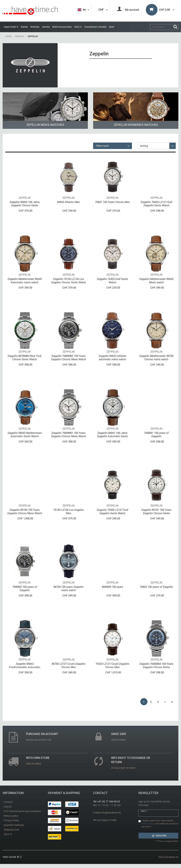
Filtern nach (102, 146)
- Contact (8, 802)
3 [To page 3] (158, 702)
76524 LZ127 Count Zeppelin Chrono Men (112, 666)
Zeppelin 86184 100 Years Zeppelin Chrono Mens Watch (25, 512)
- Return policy (10, 816)
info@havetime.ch (111, 813)
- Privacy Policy (11, 820)
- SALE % (7, 834)
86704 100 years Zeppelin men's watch (68, 589)
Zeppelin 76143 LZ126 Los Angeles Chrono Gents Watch (69, 281)
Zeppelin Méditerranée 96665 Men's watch (156, 281)
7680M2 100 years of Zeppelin (25, 589)
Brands (24, 27)
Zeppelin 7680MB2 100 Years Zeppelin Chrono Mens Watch (68, 358)
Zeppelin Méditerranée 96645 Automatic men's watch (25, 281)
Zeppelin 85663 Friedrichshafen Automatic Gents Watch (25, 666)
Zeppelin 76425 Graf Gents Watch (112, 281)
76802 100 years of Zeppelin (156, 587)
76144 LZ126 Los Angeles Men (69, 512)
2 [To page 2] (151, 702)
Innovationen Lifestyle (95, 27)
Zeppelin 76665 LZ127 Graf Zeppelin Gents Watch (156, 204)
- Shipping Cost (11, 830)
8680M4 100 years (113, 587)
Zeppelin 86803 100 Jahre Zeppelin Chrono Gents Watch (25, 204)
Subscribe (159, 835)
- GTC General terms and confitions (22, 811)
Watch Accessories (62, 27)
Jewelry (46, 27)
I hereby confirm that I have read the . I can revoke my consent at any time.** (160, 824)
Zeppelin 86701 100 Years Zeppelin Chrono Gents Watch (156, 512)
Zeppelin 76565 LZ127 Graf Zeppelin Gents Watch (112, 512)
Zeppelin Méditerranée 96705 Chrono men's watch (156, 358)
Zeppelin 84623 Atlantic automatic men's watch (113, 358)
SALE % (78, 27)
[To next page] (165, 702)
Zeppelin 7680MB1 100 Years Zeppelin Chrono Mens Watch (68, 435)
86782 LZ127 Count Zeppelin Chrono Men (69, 666)
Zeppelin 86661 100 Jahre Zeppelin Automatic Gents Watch (112, 435)
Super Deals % (11, 27)
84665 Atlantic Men (68, 202)
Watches (35, 27)
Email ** (144, 811)
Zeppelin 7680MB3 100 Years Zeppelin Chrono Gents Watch (156, 666)
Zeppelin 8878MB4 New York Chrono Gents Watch (25, 358)
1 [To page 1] (144, 702)
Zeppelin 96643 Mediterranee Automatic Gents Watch (25, 435)
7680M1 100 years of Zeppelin (156, 435)
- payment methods (13, 825)
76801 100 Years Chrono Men (112, 202)
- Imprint (7, 807)
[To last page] (172, 702)
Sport (112, 27)
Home (8, 36)
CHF (103, 10)
